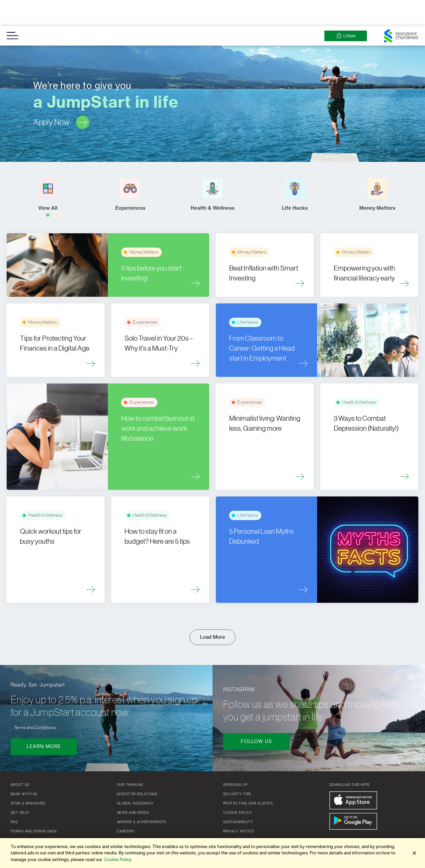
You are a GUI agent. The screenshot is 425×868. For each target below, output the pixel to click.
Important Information (34, 824)
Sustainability (238, 796)
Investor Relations (137, 768)
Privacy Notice (239, 805)
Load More (212, 611)
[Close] (414, 853)
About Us (20, 759)
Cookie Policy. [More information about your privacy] (118, 860)
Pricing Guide (24, 814)
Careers (126, 805)
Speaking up (235, 759)
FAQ (14, 796)
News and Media (133, 787)
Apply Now (61, 96)
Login (346, 10)
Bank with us (24, 768)
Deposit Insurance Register (40, 833)
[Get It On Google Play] (353, 795)
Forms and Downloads (34, 805)
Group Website (132, 814)
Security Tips (237, 768)
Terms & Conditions (244, 814)
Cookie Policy (238, 787)
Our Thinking (130, 759)
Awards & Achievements (141, 796)
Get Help (20, 787)
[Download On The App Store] (353, 774)
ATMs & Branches (28, 777)
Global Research (135, 777)
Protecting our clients (248, 777)
